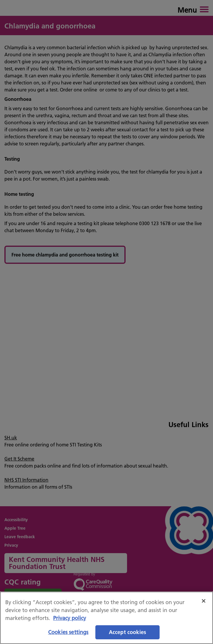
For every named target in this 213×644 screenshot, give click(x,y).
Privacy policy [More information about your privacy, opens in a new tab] (70, 618)
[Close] (204, 601)
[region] (107, 618)
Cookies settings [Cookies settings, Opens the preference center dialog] (68, 632)
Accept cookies (128, 632)
